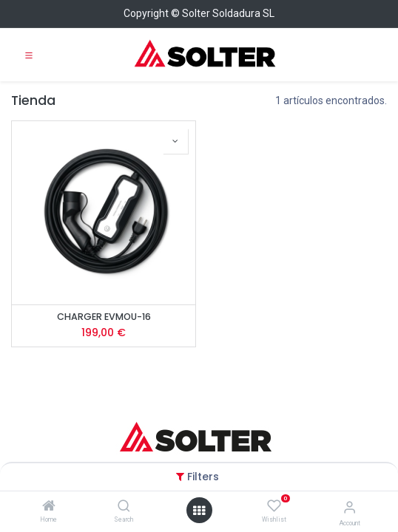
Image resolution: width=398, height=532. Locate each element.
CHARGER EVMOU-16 (104, 317)
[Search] (124, 507)
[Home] (49, 507)
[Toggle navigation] (29, 55)
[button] (175, 141)
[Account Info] (350, 507)
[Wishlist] (274, 506)
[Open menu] (199, 511)
